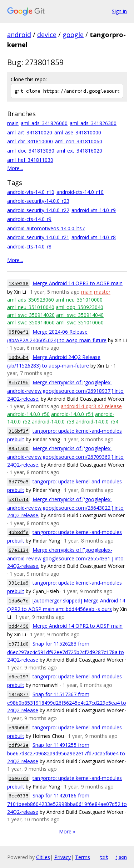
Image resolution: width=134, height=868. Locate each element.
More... (15, 168)
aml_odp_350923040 (80, 307)
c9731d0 (19, 644)
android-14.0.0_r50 (28, 414)
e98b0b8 (19, 728)
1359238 (19, 284)
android (19, 35)
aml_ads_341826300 (93, 123)
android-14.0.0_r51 (72, 414)
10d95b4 (19, 357)
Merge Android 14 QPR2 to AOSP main (78, 626)
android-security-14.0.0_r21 (38, 237)
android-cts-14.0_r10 (80, 192)
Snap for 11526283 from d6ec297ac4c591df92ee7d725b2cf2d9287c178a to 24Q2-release (66, 652)
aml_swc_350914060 (31, 322)
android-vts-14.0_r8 (94, 237)
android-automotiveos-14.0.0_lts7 (46, 228)
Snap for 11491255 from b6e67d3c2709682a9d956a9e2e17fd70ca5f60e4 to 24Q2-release (66, 753)
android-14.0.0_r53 (53, 422)
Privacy (63, 857)
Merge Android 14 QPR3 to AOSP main (78, 283)
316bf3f (19, 431)
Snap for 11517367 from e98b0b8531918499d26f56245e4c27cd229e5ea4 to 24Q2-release (67, 702)
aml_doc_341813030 (31, 151)
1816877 (19, 695)
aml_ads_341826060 (44, 123)
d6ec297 (19, 677)
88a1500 (19, 449)
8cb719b (19, 383)
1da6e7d (19, 601)
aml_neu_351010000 (79, 300)
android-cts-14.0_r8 (29, 246)
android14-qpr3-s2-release (91, 406)
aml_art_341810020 (30, 132)
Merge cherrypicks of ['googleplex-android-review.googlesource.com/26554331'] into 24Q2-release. (65, 558)
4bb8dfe (19, 532)
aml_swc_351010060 (80, 322)
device (47, 35)
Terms (83, 857)
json (121, 857)
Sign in (119, 11)
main (13, 123)
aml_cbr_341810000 (30, 141)
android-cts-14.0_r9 (29, 219)
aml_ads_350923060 (31, 300)
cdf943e (19, 745)
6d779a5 (19, 482)
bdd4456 (19, 626)
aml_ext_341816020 (79, 151)
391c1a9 (19, 583)
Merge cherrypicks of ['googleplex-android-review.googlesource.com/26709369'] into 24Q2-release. (65, 456)
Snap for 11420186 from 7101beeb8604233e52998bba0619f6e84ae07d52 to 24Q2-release (67, 804)
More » (67, 831)
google (73, 35)
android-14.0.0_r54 (97, 422)
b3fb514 (19, 500)
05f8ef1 (19, 332)
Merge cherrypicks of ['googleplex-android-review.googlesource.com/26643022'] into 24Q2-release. (65, 507)
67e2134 (19, 550)
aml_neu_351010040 (31, 307)
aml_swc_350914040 (80, 315)
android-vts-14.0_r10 (31, 192)
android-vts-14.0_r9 (94, 210)
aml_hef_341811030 (30, 160)
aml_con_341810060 (79, 141)
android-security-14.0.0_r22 (38, 210)
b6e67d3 (19, 778)
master (102, 292)
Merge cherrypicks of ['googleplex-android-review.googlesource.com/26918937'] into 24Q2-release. (65, 391)
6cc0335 (19, 796)
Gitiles (43, 857)
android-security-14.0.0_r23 (38, 201)
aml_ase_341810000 (78, 132)
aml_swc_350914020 (31, 315)
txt (104, 857)
